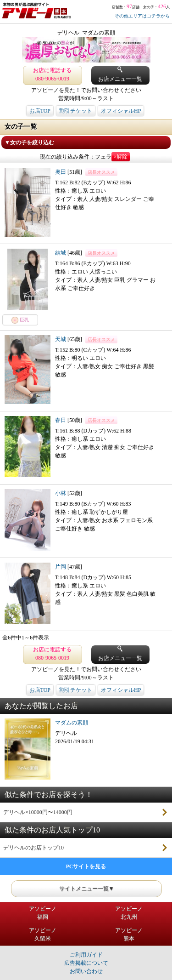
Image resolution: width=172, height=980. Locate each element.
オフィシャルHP (121, 111)
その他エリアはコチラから (142, 16)
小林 (61, 493)
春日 (61, 420)
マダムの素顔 (72, 723)
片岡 (61, 567)
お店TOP (40, 111)
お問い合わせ (86, 971)
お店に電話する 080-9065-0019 (52, 74)
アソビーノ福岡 (43, 913)
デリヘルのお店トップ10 (33, 848)
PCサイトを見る (86, 866)
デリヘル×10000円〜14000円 (38, 812)
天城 (61, 339)
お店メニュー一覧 (120, 74)
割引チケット (76, 111)
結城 (61, 253)
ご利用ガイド (86, 955)
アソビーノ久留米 (43, 934)
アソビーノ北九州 (129, 913)
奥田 (61, 172)
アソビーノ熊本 (129, 934)
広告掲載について (86, 963)
